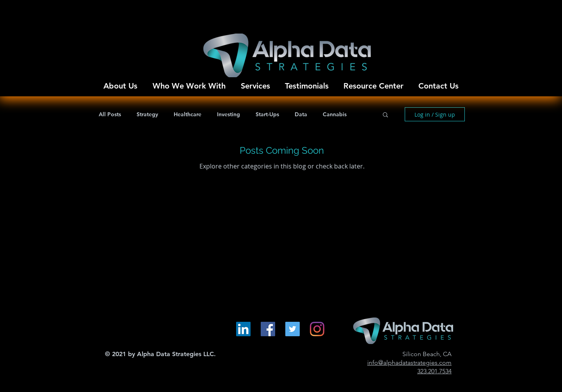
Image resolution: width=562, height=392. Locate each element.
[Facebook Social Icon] (268, 329)
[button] (385, 115)
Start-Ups (267, 114)
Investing (229, 114)
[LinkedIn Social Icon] (243, 329)
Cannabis (335, 114)
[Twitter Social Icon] (293, 329)
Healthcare (188, 114)
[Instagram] (317, 329)
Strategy (147, 114)
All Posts (110, 114)
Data (301, 114)
